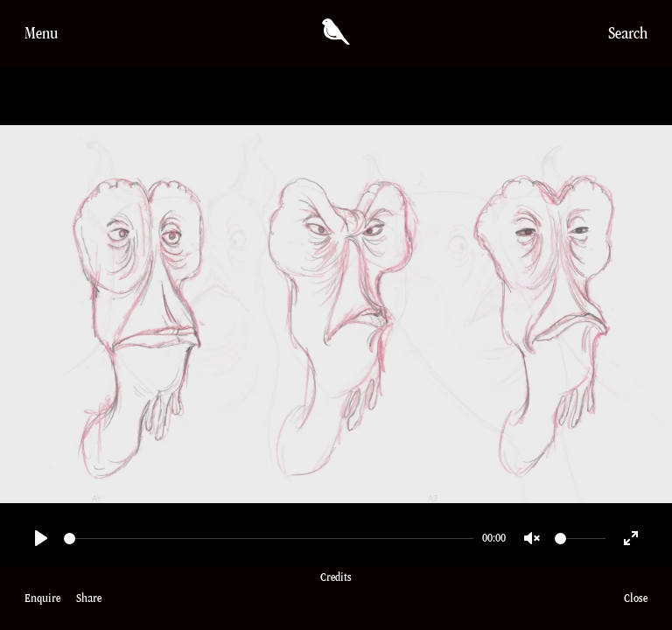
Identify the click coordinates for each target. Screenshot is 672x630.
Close (636, 598)
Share (89, 598)
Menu (41, 33)
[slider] (269, 539)
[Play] (41, 538)
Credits (336, 598)
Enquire (42, 598)
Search (628, 33)
